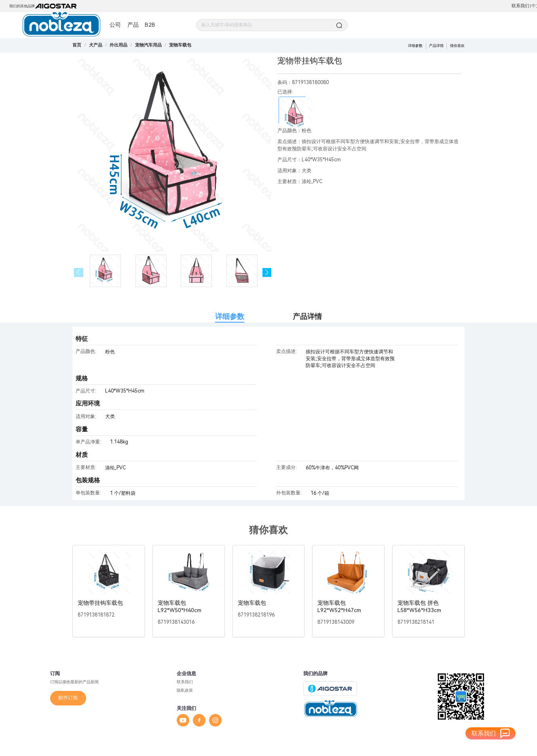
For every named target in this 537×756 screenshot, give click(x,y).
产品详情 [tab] (307, 316)
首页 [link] (77, 45)
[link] (96, 45)
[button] (267, 273)
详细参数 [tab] (230, 316)
